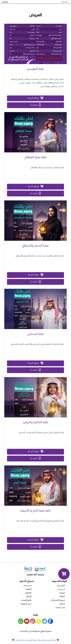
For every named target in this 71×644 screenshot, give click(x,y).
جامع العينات (26, 600)
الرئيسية (61, 585)
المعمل (28, 593)
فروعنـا (62, 593)
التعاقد (28, 589)
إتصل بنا (35, 105)
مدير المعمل (26, 604)
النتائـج (62, 604)
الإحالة (29, 596)
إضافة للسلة (36, 98)
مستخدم (28, 585)
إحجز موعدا (60, 607)
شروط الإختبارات (58, 600)
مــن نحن (61, 589)
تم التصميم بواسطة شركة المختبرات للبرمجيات (35, 640)
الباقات (62, 596)
